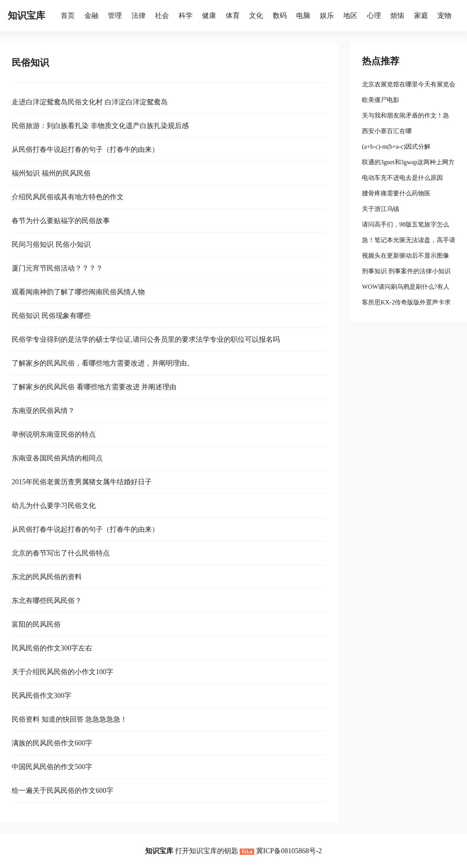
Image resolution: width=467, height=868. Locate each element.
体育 (233, 16)
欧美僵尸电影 (381, 100)
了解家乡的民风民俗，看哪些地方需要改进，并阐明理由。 (103, 363)
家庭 (421, 16)
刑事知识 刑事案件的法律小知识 (406, 271)
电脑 (303, 16)
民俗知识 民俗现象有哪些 (51, 316)
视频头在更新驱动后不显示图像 (406, 256)
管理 (115, 16)
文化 (256, 16)
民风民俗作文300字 (41, 696)
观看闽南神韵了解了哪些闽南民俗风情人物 (78, 292)
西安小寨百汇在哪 (387, 131)
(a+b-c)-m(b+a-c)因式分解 (396, 147)
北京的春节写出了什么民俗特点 (61, 553)
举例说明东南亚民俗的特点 (54, 434)
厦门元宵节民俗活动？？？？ (57, 268)
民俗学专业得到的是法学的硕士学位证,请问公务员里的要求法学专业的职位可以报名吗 (146, 339)
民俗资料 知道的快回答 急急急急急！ (69, 719)
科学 (186, 16)
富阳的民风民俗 (36, 624)
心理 (374, 16)
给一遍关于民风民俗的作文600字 (62, 791)
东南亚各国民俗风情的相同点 (57, 458)
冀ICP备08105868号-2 (289, 851)
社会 (162, 16)
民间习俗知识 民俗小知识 (51, 244)
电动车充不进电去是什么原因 (402, 178)
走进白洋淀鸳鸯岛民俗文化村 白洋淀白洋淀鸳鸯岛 (90, 102)
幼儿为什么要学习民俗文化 (54, 506)
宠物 (444, 16)
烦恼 (397, 16)
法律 (139, 16)
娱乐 (327, 16)
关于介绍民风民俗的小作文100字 (62, 672)
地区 (350, 16)
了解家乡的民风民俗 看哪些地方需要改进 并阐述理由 (94, 387)
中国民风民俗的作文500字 (52, 767)
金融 (91, 16)
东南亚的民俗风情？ (43, 411)
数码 (280, 16)
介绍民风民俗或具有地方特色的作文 (68, 197)
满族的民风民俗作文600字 (52, 743)
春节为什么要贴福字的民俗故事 (61, 221)
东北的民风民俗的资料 (47, 577)
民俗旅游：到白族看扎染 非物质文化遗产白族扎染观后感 (100, 126)
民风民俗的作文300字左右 (52, 648)
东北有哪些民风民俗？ (47, 601)
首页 (68, 16)
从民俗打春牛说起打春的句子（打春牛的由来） (85, 149)
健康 (209, 16)
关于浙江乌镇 (381, 209)
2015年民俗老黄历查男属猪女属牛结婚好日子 (82, 482)
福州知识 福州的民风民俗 (51, 173)
